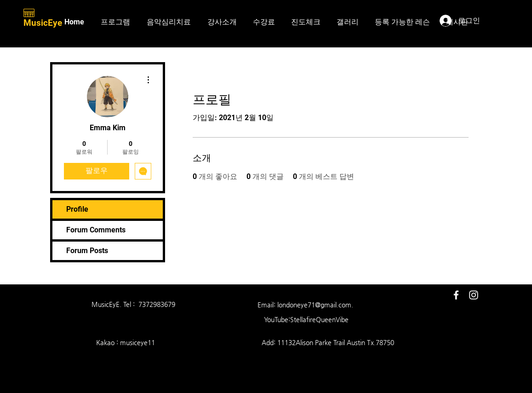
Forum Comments (96, 230)
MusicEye (44, 23)
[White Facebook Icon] (456, 295)
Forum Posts (87, 251)
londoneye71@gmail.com (314, 305)
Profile (77, 209)
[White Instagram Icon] (474, 295)
